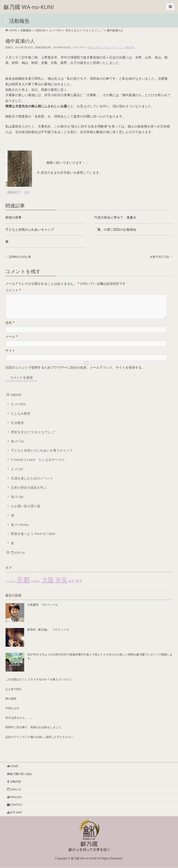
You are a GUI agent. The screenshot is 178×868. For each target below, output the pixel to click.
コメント (13, 290)
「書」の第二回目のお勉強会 (115, 229)
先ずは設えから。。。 (19, 723)
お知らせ (18, 558)
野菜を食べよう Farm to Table (33, 539)
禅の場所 (11, 704)
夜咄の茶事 (13, 217)
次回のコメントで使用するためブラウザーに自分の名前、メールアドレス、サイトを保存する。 (75, 373)
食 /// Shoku (20, 530)
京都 (27, 192)
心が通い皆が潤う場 (25, 512)
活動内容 (130, 47)
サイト (10, 356)
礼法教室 (17, 428)
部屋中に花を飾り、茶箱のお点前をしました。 (35, 733)
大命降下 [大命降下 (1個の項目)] (36, 587)
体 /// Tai (17, 447)
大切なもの (12, 714)
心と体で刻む (14, 695)
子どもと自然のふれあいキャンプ (30, 229)
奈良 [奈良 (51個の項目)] (61, 585)
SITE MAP (14, 813)
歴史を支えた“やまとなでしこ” (106, 47)
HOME (12, 766)
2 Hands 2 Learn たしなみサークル (38, 465)
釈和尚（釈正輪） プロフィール (48, 635)
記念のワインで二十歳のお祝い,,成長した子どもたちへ (39, 742)
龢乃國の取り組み (19, 774)
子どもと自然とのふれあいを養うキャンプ (42, 456)
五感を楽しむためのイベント (32, 484)
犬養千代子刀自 (161, 257)
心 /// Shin (18, 410)
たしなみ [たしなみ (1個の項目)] (10, 587)
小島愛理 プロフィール (43, 610)
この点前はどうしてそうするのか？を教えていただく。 (40, 685)
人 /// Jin (17, 474)
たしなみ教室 (21, 419)
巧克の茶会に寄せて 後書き (115, 217)
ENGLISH (14, 797)
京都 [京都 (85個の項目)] (23, 585)
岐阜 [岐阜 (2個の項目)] (71, 586)
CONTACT (15, 805)
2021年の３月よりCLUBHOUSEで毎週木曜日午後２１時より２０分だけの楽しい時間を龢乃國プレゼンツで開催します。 (100, 662)
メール (11, 342)
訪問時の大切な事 (18, 257)
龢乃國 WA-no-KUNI (29, 7)
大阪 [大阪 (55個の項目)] (48, 585)
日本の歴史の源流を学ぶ (29, 493)
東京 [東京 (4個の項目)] (79, 586)
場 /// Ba (17, 502)
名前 (10, 328)
